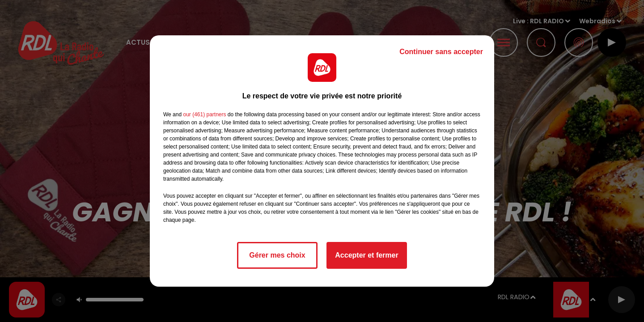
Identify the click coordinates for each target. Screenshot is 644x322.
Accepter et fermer (366, 255)
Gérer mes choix (277, 255)
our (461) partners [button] (204, 114)
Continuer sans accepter (441, 52)
